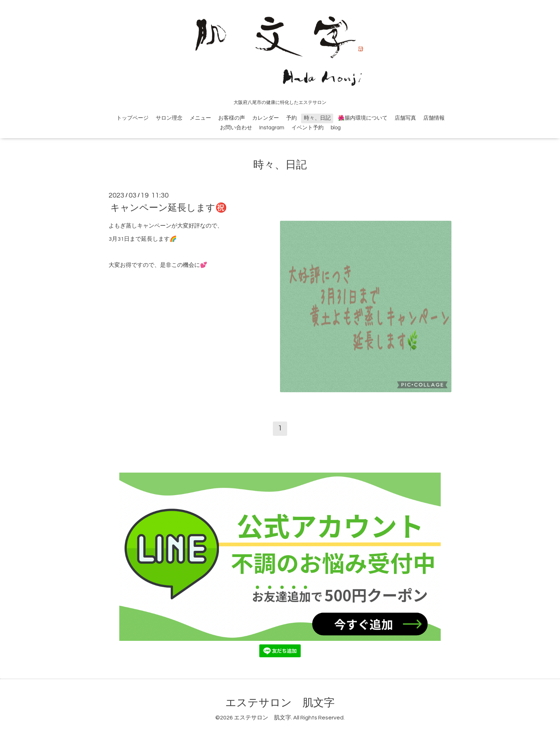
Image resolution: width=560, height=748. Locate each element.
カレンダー (266, 118)
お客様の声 (232, 118)
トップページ (132, 118)
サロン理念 (169, 118)
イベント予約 (307, 128)
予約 (291, 118)
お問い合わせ (236, 128)
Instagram (272, 128)
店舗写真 (405, 118)
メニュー (200, 118)
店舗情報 (434, 118)
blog (336, 128)
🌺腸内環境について (363, 118)
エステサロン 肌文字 (280, 703)
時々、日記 (317, 118)
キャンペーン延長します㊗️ (169, 208)
